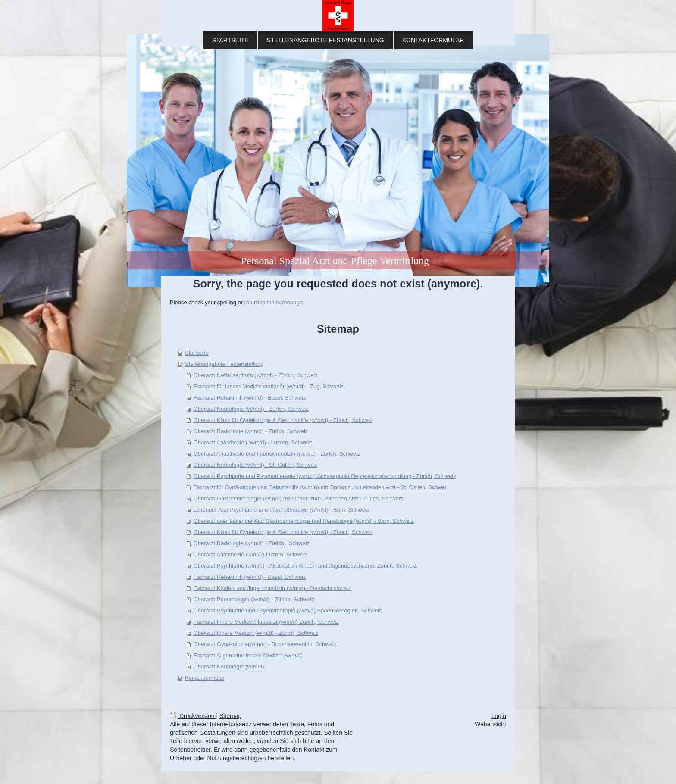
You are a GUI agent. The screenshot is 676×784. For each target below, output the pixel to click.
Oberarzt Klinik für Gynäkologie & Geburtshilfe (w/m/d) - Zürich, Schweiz (283, 420)
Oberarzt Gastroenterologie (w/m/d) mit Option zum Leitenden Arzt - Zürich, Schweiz (298, 498)
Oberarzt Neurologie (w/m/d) (229, 667)
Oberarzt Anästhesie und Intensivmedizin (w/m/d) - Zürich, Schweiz (277, 454)
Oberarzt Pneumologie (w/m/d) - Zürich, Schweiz (254, 599)
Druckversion (193, 716)
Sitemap (230, 716)
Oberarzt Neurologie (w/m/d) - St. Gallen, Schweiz (256, 465)
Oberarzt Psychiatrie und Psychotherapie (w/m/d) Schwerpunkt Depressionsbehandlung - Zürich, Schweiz (325, 476)
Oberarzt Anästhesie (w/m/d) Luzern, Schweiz (250, 554)
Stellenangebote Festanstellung (224, 364)
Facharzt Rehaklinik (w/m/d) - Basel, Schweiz (250, 398)
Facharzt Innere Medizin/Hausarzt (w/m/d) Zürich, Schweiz (266, 622)
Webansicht (490, 724)
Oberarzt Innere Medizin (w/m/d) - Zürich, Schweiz (256, 633)
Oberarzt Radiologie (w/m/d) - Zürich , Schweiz (252, 543)
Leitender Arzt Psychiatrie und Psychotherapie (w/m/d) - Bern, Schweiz (282, 510)
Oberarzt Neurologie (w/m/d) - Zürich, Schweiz (251, 409)
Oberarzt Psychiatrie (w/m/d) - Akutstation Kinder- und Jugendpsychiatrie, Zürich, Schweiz (305, 566)
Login (499, 716)
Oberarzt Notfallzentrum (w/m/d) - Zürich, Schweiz (256, 375)
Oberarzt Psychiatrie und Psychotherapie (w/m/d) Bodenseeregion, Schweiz (288, 611)
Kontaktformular (205, 678)
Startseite (197, 353)
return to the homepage (274, 302)
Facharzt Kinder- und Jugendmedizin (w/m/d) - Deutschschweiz (272, 588)
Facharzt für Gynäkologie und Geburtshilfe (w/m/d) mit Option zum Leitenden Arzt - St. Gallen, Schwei (320, 487)
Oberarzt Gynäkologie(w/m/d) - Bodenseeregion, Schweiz (265, 644)
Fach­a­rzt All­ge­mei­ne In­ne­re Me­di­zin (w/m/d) (248, 655)
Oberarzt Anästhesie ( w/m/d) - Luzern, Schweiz (253, 442)
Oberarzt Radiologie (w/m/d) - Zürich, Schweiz (251, 431)
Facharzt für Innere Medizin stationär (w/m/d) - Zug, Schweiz (269, 386)
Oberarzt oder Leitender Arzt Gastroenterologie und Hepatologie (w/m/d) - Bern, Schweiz (304, 521)
